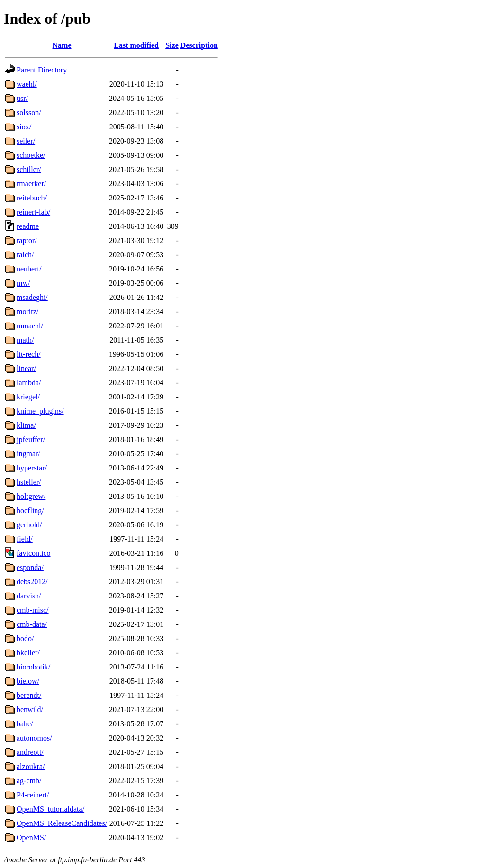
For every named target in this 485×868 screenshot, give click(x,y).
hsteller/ (29, 482)
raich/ (25, 255)
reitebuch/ (32, 198)
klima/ (26, 425)
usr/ (22, 98)
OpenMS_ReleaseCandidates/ (62, 823)
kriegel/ (28, 397)
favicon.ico (34, 553)
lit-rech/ (29, 354)
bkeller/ (28, 653)
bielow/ (28, 681)
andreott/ (30, 752)
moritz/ (27, 312)
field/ (25, 539)
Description (199, 45)
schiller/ (29, 169)
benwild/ (30, 710)
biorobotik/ (33, 667)
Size (172, 45)
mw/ (23, 283)
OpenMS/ (31, 837)
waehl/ (27, 84)
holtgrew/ (31, 496)
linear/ (26, 368)
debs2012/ (32, 582)
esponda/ (30, 567)
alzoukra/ (31, 766)
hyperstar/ (32, 468)
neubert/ (29, 269)
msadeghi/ (32, 297)
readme (28, 226)
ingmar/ (28, 454)
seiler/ (26, 141)
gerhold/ (29, 525)
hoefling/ (30, 511)
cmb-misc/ (33, 610)
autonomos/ (34, 738)
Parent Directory (42, 70)
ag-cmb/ (29, 781)
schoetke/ (31, 155)
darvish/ (29, 596)
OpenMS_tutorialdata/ (50, 809)
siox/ (24, 127)
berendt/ (29, 695)
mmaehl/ (30, 326)
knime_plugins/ (40, 411)
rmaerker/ (31, 184)
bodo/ (25, 638)
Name (62, 45)
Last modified (136, 45)
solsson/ (29, 113)
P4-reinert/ (33, 795)
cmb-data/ (32, 624)
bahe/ (25, 724)
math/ (25, 340)
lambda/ (29, 383)
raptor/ (27, 240)
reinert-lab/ (33, 212)
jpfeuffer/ (31, 439)
